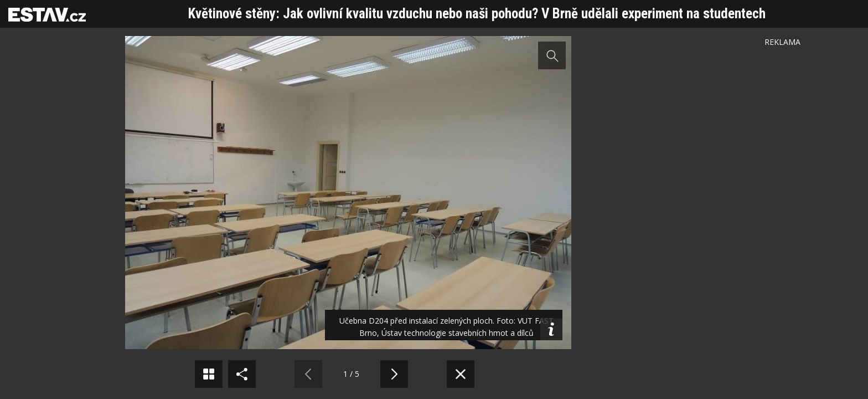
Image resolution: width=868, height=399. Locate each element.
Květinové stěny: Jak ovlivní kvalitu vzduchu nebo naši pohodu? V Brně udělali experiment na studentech (477, 14)
